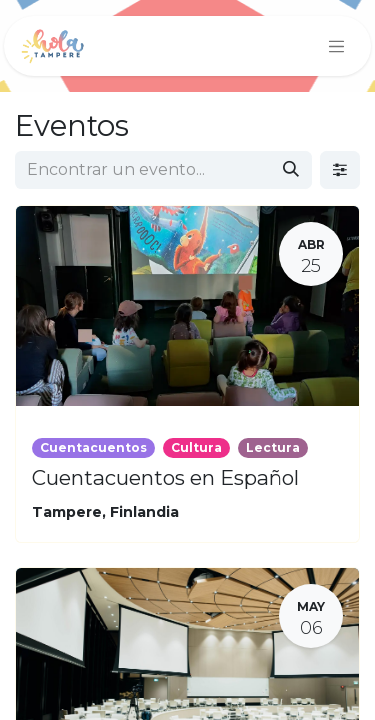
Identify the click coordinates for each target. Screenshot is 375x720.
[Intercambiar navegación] (337, 46)
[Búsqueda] (291, 170)
